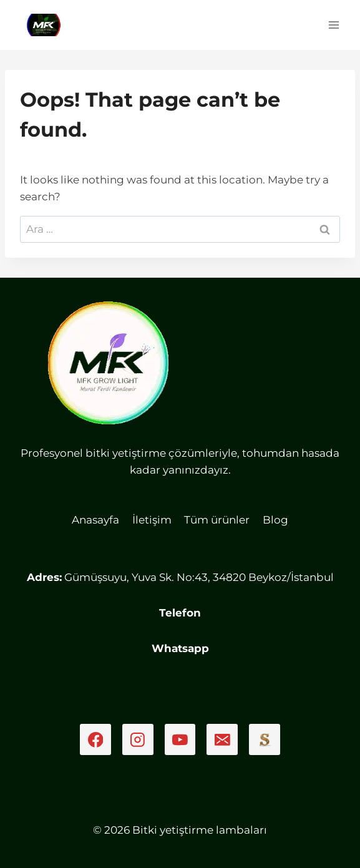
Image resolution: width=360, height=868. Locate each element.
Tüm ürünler (217, 520)
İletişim (152, 520)
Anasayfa (95, 520)
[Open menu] (333, 25)
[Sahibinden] (265, 739)
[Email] (222, 739)
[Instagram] (138, 739)
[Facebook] (95, 739)
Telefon (180, 613)
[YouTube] (180, 739)
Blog (275, 520)
